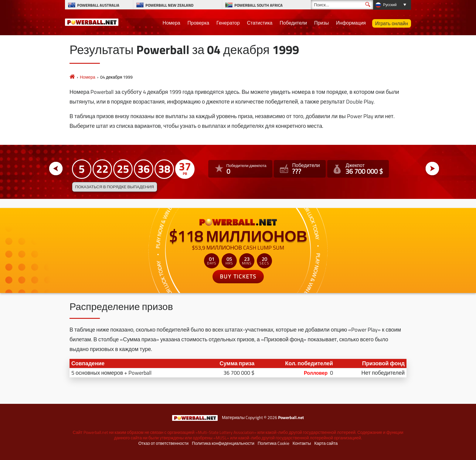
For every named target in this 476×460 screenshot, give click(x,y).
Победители (293, 23)
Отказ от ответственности (163, 443)
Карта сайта (326, 443)
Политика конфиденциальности (223, 443)
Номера (172, 23)
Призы (321, 23)
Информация (351, 23)
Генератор (228, 23)
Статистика (260, 23)
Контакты (302, 443)
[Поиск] (342, 5)
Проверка (199, 23)
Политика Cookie (274, 443)
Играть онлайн (392, 23)
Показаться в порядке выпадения (115, 187)
